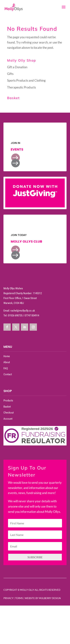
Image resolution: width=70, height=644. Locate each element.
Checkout (9, 413)
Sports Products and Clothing (26, 80)
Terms (19, 598)
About (7, 362)
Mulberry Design (50, 598)
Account (8, 419)
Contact (8, 374)
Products (8, 401)
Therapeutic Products (21, 87)
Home (7, 356)
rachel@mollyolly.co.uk (23, 311)
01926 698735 (15, 316)
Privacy (8, 598)
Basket (7, 407)
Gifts (10, 74)
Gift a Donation (17, 67)
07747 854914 (32, 316)
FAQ (6, 368)
